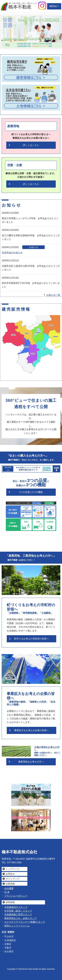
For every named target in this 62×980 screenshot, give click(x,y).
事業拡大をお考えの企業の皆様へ (31, 730)
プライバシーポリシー (16, 896)
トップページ (13, 869)
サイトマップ (13, 879)
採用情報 (10, 902)
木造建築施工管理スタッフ (18, 914)
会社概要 (9, 888)
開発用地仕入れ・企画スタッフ (20, 918)
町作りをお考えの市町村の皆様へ (31, 639)
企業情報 (10, 884)
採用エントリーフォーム (17, 926)
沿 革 (7, 892)
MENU (53, 6)
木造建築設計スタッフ (16, 907)
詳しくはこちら (31, 145)
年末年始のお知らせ (12, 253)
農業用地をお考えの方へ (31, 762)
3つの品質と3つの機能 (31, 492)
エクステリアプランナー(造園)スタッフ (25, 922)
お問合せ (10, 874)
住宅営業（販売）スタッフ (18, 911)
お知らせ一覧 (52, 295)
